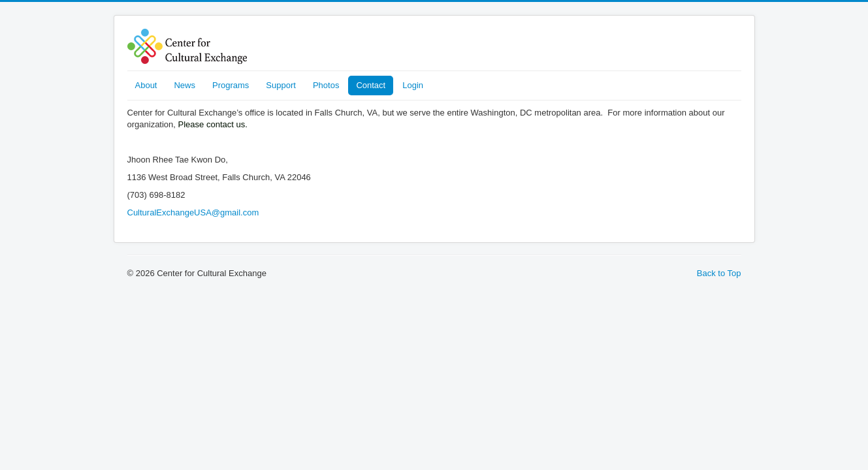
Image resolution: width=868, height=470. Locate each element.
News (185, 85)
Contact (371, 85)
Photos (326, 85)
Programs (231, 85)
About (146, 85)
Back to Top (719, 273)
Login (413, 85)
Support (281, 85)
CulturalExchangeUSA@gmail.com (193, 212)
